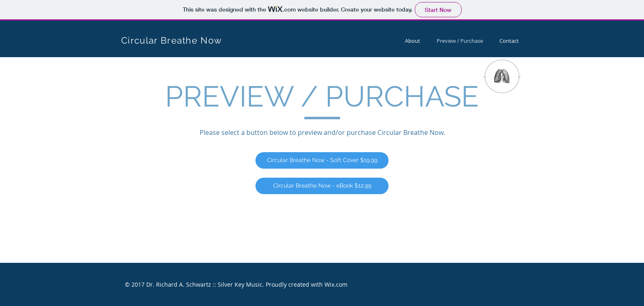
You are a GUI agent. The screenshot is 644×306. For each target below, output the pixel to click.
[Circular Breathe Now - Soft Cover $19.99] (322, 160)
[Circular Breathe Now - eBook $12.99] (322, 186)
